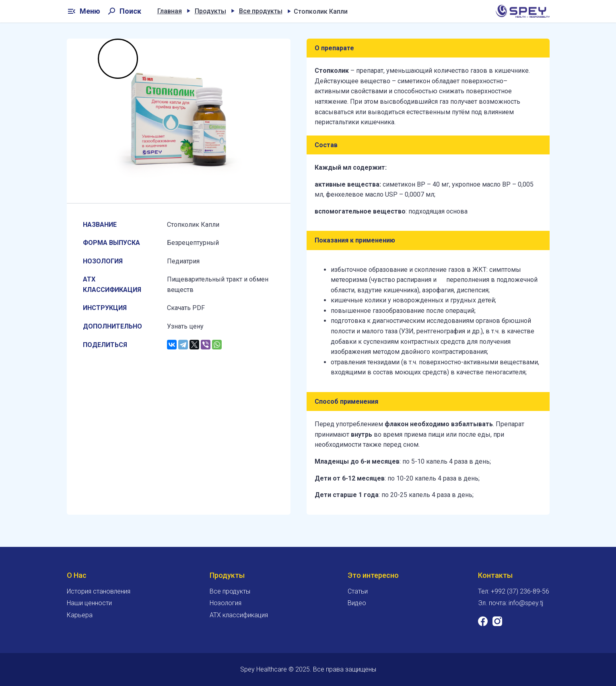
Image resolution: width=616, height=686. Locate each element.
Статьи (358, 591)
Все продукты (261, 11)
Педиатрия (183, 261)
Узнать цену (185, 326)
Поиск (124, 11)
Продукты (210, 11)
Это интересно (373, 575)
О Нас (77, 575)
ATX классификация (239, 615)
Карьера (80, 615)
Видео (357, 603)
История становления (99, 591)
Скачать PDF (186, 308)
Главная (170, 11)
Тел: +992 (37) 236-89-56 (514, 591)
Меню (83, 11)
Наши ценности (89, 603)
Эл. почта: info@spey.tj (511, 603)
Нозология (226, 603)
